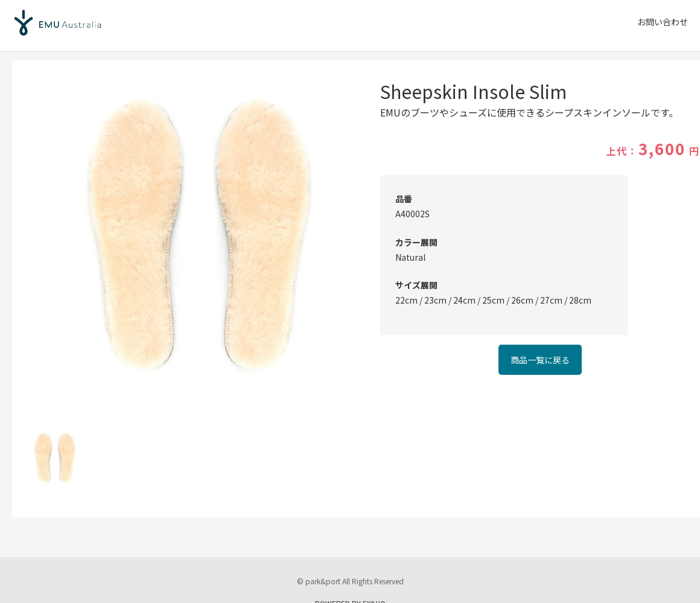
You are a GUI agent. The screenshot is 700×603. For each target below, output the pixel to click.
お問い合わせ (663, 22)
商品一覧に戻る (540, 360)
